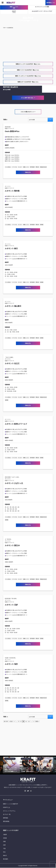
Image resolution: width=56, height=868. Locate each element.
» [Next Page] (34, 721)
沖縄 (4, 841)
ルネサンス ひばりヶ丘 (14, 483)
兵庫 (4, 845)
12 (29, 721)
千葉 (4, 848)
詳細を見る (28, 172)
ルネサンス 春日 (11, 248)
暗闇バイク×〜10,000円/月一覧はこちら (28, 70)
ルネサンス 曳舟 (11, 664)
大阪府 (5, 834)
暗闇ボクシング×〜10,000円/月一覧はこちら (28, 64)
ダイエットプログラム (9, 811)
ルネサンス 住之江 (12, 363)
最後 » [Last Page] (37, 721)
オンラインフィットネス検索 (42, 7)
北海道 (5, 838)
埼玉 (4, 852)
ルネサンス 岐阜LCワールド (16, 424)
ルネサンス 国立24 (12, 545)
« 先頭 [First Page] (11, 721)
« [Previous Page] (14, 721)
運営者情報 (6, 821)
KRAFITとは (7, 807)
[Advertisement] (28, 44)
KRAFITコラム (14, 12)
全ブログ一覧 (7, 814)
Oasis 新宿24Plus (12, 131)
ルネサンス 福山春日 (13, 306)
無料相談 (6, 818)
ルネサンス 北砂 (11, 605)
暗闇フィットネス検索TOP (11, 804)
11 (26, 721)
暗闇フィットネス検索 (14, 7)
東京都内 (6, 859)
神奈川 (5, 855)
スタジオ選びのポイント (28, 112)
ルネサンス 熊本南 (12, 191)
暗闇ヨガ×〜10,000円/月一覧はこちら (28, 82)
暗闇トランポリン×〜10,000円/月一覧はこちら (28, 76)
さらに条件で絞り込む (28, 98)
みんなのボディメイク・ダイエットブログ (42, 11)
